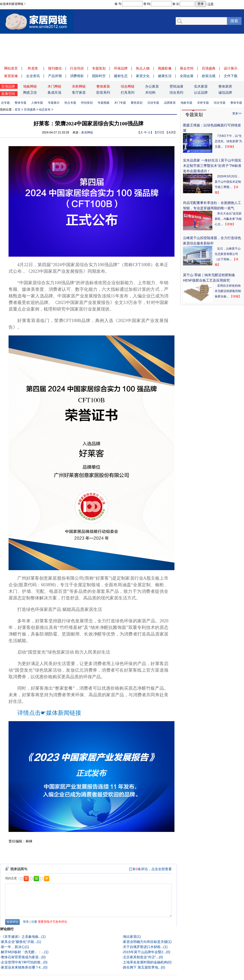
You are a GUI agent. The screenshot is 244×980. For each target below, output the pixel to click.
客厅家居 (79, 92)
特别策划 (88, 103)
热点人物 (143, 68)
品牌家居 (171, 103)
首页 (18, 110)
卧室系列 (103, 92)
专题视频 (104, 103)
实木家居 (201, 86)
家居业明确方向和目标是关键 (145, 942)
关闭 (171, 132)
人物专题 (38, 103)
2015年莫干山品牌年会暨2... (145, 952)
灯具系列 (128, 92)
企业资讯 (33, 76)
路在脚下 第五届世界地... (142, 967)
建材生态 (121, 76)
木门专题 (121, 103)
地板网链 (30, 86)
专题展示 (55, 103)
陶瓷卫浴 (30, 92)
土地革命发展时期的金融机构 (145, 962)
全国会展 (187, 76)
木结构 (150, 92)
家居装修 (11, 76)
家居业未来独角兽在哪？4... (22, 967)
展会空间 (187, 68)
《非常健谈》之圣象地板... (21, 937)
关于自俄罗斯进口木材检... (143, 947)
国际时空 (99, 76)
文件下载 (231, 76)
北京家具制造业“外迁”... (141, 957)
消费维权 (77, 76)
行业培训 (77, 68)
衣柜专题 (204, 103)
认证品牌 (201, 92)
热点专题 (71, 103)
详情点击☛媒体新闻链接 (49, 713)
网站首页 (11, 68)
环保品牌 (121, 68)
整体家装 (103, 86)
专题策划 (99, 68)
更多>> (237, 113)
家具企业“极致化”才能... (19, 942)
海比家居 (130, 937)
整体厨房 (225, 86)
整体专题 (21, 103)
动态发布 (45, 110)
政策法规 (209, 76)
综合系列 (176, 92)
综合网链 (128, 86)
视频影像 (165, 68)
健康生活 (165, 76)
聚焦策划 (138, 103)
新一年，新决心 (13, 947)
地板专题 (187, 103)
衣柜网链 (79, 86)
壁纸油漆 (176, 86)
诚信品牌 (225, 92)
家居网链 (87, 132)
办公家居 (152, 86)
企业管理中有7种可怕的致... (22, 962)
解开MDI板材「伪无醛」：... (23, 952)
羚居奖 (33, 68)
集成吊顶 (54, 92)
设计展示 (231, 68)
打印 (159, 132)
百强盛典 (209, 68)
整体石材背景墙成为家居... (21, 957)
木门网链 (54, 86)
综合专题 (221, 103)
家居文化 (143, 76)
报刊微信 (55, 68)
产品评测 (55, 76)
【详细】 (230, 147)
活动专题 (154, 103)
